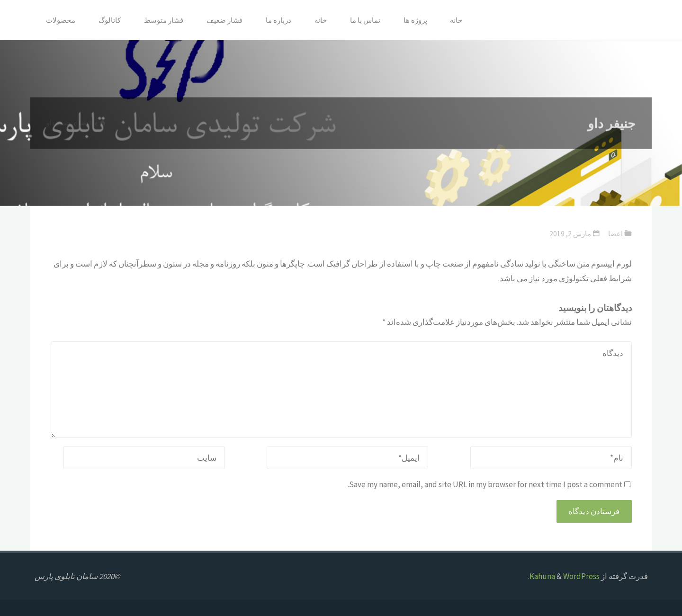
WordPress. (564, 576)
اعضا (615, 234)
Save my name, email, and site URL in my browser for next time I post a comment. (489, 484)
